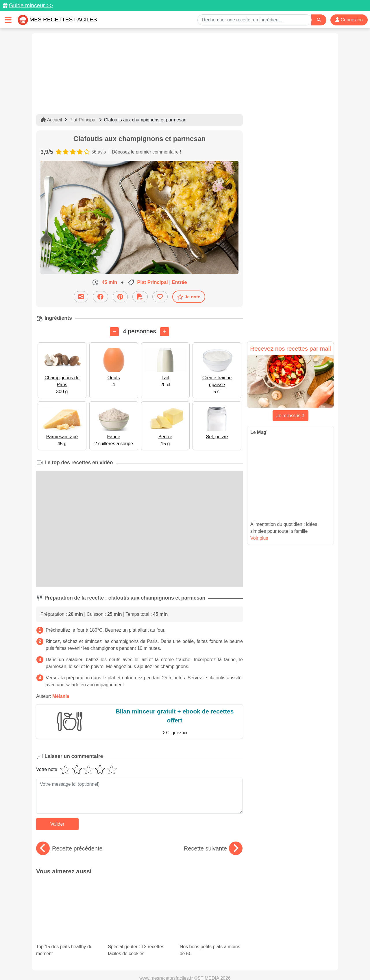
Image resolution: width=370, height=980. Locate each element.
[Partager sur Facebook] (100, 297)
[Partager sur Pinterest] (120, 297)
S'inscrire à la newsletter (242, 963)
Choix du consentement (190, 963)
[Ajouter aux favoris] (160, 297)
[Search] (319, 20)
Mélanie (61, 696)
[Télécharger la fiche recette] (140, 297)
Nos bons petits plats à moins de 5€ (211, 896)
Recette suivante (213, 848)
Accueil (51, 120)
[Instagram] (207, 946)
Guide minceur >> (31, 5)
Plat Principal (83, 120)
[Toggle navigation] (8, 20)
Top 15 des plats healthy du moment (65, 891)
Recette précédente (69, 848)
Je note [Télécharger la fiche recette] (189, 297)
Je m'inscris (291, 416)
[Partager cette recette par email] (81, 297)
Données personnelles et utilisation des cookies (81, 957)
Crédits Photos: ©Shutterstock (134, 963)
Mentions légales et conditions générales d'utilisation (179, 957)
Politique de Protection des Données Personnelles (279, 957)
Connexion (349, 20)
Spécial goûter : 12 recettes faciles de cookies (136, 891)
